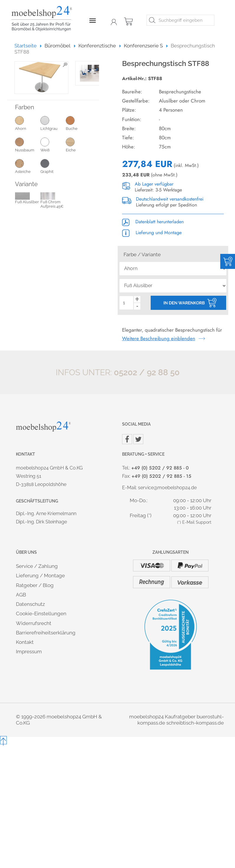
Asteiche (28, 166)
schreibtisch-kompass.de (195, 723)
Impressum (29, 652)
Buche (78, 123)
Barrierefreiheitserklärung (46, 633)
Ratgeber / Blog (35, 585)
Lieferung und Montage (152, 233)
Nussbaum (28, 145)
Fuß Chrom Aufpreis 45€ (52, 201)
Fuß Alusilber (27, 199)
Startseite (28, 46)
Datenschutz (30, 604)
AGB (21, 595)
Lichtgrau (53, 123)
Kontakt (25, 642)
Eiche (78, 145)
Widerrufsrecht (34, 623)
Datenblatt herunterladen (153, 222)
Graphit (53, 166)
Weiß (53, 145)
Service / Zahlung (37, 566)
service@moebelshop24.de (167, 488)
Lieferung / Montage (40, 576)
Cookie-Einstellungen (41, 614)
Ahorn (28, 123)
